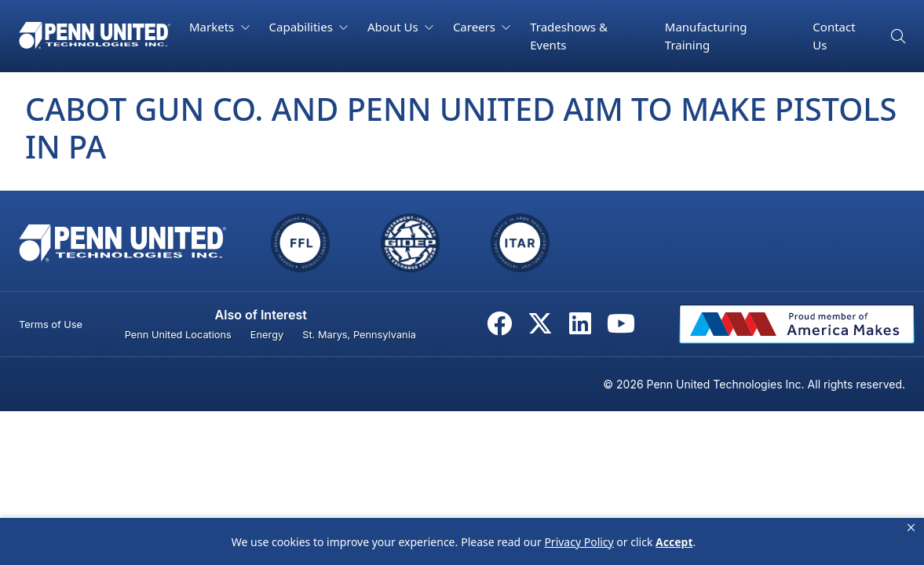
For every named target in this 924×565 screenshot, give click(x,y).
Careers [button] (476, 27)
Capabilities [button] (303, 27)
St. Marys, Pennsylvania (359, 335)
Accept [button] (674, 542)
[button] (911, 528)
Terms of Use (51, 324)
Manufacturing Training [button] (706, 36)
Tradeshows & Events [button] (569, 36)
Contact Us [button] (834, 36)
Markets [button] (213, 27)
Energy (267, 335)
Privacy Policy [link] (579, 542)
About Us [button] (394, 27)
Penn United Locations (178, 335)
